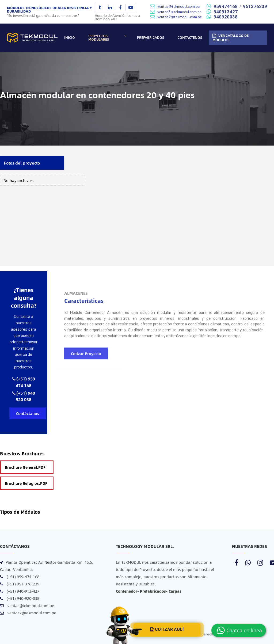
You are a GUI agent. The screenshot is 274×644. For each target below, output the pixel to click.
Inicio (70, 37)
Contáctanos (28, 413)
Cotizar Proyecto (86, 389)
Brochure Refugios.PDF (26, 483)
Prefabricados (151, 37)
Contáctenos (190, 37)
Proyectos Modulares (99, 38)
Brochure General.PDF (25, 467)
